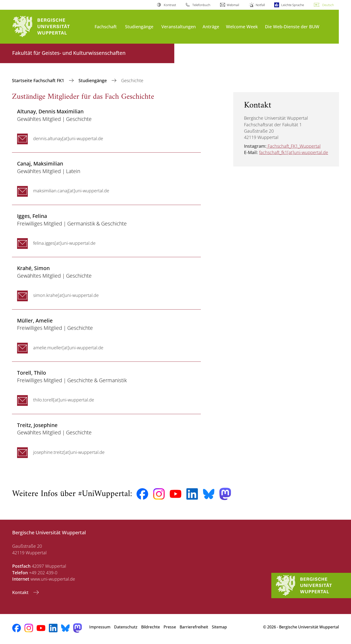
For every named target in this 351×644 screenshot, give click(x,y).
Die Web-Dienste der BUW (292, 26)
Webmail (233, 5)
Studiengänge (139, 26)
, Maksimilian (40, 163)
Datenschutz (126, 627)
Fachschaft (106, 26)
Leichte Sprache (293, 5)
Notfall (260, 5)
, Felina (32, 216)
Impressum (100, 627)
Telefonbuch (201, 5)
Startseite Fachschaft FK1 (39, 80)
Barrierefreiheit (194, 627)
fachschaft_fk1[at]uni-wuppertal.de (294, 152)
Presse (170, 627)
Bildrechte (151, 627)
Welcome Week (242, 26)
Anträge (211, 26)
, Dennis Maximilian (50, 111)
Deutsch (328, 5)
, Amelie (35, 320)
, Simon (33, 268)
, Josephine (37, 425)
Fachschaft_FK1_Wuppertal (294, 146)
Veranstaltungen (179, 26)
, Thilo (32, 373)
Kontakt (21, 592)
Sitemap (219, 627)
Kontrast (170, 5)
